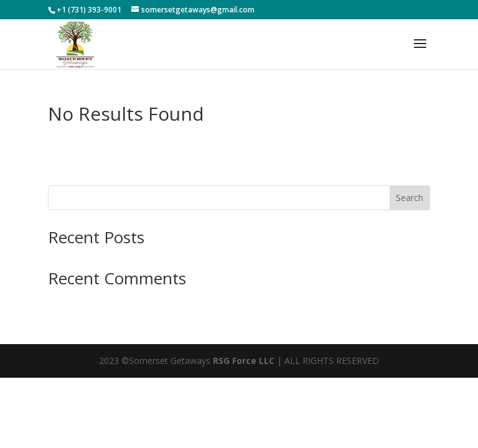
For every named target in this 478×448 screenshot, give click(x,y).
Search (410, 198)
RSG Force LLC (244, 361)
